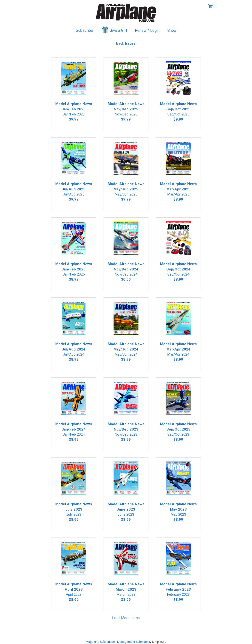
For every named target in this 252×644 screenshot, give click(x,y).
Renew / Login (147, 30)
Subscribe (85, 30)
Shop (172, 30)
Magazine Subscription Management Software (117, 642)
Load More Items (126, 618)
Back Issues (126, 43)
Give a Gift (114, 30)
